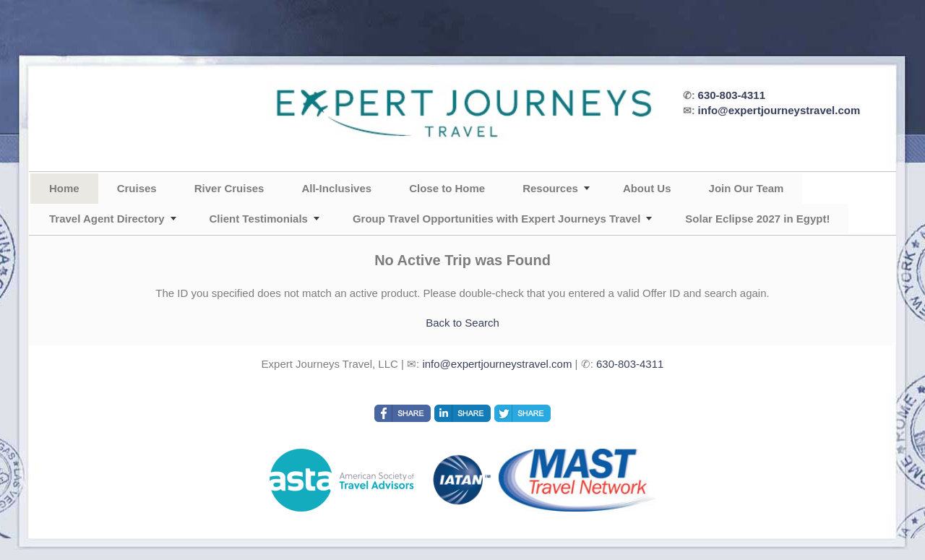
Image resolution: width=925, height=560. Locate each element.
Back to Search (462, 323)
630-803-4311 (732, 95)
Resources (550, 188)
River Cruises (229, 188)
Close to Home (447, 188)
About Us (647, 188)
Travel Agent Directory (107, 219)
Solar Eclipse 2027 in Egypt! (757, 219)
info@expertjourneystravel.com (779, 110)
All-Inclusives (336, 188)
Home (64, 188)
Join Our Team (747, 188)
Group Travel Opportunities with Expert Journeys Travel (496, 219)
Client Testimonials (259, 219)
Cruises (137, 188)
